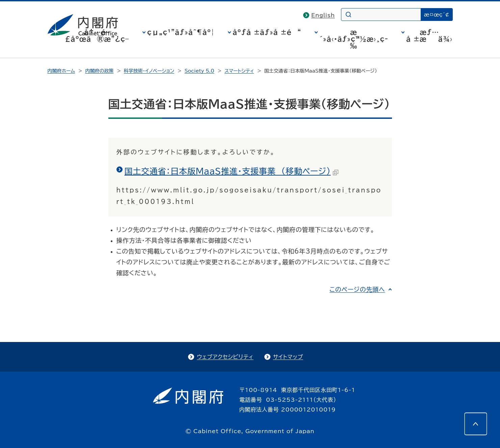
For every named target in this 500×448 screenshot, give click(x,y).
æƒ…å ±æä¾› (429, 35)
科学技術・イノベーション (149, 71)
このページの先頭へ (357, 289)
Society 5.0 (200, 71)
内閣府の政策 (99, 71)
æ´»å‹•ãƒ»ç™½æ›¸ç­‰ (354, 39)
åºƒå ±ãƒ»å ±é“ (267, 32)
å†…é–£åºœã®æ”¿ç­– (97, 35)
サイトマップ (288, 357)
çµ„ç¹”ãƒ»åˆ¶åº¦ (181, 32)
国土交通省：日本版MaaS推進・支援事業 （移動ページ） (231, 171)
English (323, 15)
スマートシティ (239, 71)
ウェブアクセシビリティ (225, 357)
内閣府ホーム (61, 71)
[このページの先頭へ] (476, 424)
